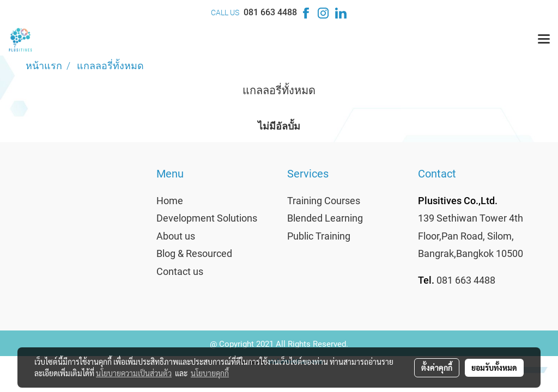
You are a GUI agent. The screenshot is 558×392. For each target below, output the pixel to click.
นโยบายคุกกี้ (210, 373)
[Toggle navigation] (544, 40)
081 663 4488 (270, 12)
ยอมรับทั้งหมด (494, 367)
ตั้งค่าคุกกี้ (437, 367)
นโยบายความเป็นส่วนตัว (134, 373)
